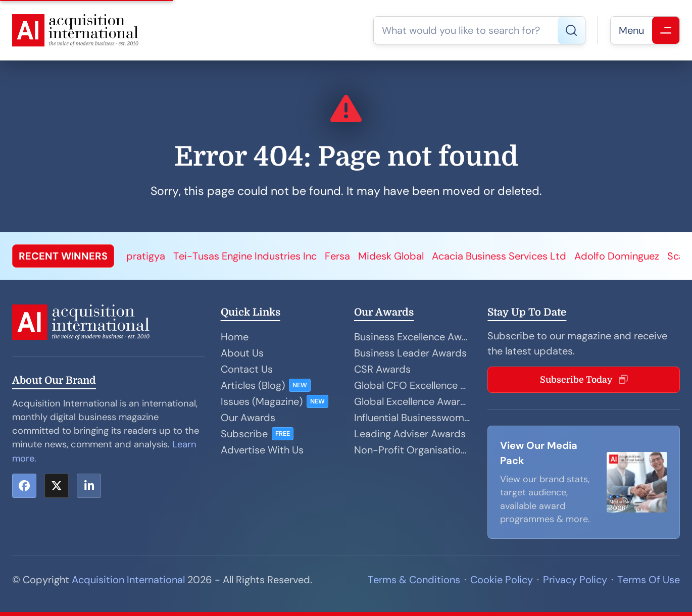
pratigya (146, 256)
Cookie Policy (502, 580)
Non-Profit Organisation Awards (413, 450)
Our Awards (248, 418)
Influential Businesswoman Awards (413, 418)
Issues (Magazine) (262, 401)
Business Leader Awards (410, 353)
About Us (242, 353)
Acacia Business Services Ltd (499, 256)
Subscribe (244, 434)
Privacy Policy (575, 580)
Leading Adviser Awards (410, 434)
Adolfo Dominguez (617, 256)
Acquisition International (128, 580)
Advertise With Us (262, 450)
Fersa (337, 256)
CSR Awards (382, 369)
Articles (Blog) (253, 385)
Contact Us (247, 369)
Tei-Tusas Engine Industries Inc (245, 256)
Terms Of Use (649, 580)
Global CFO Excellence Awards (413, 385)
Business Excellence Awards (413, 337)
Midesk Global (391, 256)
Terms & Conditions (414, 580)
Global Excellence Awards (413, 401)
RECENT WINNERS (63, 256)
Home (235, 337)
